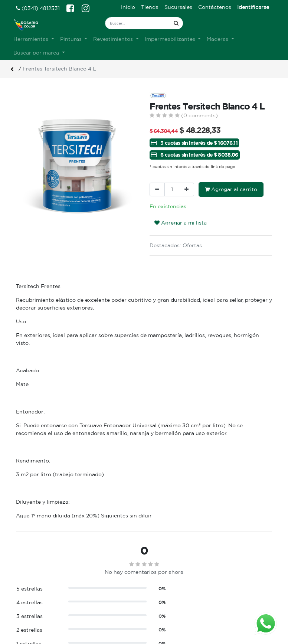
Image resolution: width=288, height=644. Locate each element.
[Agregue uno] (186, 189)
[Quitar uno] (157, 189)
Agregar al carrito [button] (231, 189)
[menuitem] (128, 7)
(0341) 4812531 (38, 8)
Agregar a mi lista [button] (181, 223)
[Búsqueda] (176, 23)
